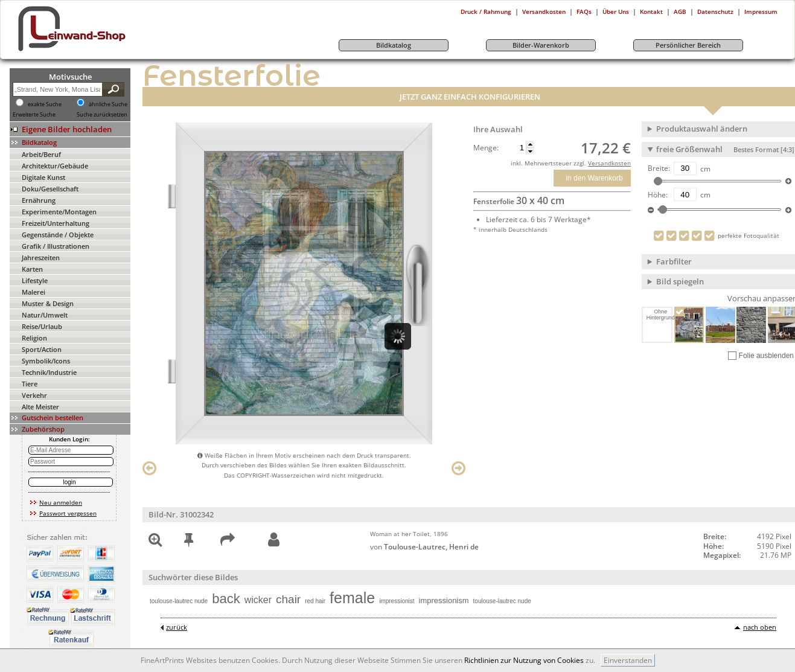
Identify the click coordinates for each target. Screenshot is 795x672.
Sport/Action (42, 349)
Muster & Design (48, 303)
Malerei (34, 292)
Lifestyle (35, 280)
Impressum (761, 11)
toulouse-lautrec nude (179, 601)
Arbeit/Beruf (41, 154)
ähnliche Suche (108, 104)
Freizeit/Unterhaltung (56, 223)
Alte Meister (40, 407)
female (352, 598)
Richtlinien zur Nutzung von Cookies (524, 660)
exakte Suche (45, 104)
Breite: (659, 168)
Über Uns (616, 11)
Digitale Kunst (43, 177)
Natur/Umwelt (45, 315)
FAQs (584, 11)
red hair (315, 601)
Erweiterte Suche (34, 115)
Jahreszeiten (41, 258)
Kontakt (651, 11)
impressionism (444, 600)
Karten (32, 269)
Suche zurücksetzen (102, 115)
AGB (680, 11)
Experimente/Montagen (59, 212)
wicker (258, 600)
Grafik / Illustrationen (56, 246)
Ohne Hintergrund (660, 315)
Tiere (30, 384)
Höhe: (658, 195)
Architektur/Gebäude (55, 166)
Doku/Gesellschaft (50, 189)
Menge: (486, 148)
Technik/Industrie (49, 372)
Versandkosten (544, 11)
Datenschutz (715, 11)
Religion (34, 338)
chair (288, 599)
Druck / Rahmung (486, 11)
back (226, 599)
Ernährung (39, 200)
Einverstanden (628, 660)
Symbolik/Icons (46, 361)
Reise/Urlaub (42, 326)
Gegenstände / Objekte (58, 235)
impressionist (397, 601)
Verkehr (34, 395)
